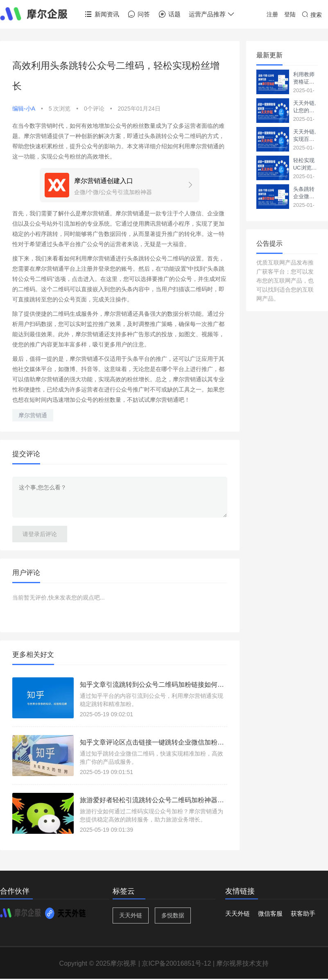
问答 (139, 14)
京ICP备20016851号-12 (176, 963)
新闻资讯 (102, 14)
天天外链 (131, 915)
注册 (272, 14)
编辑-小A (24, 109)
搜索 (312, 15)
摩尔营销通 (33, 415)
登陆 (290, 14)
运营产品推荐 (212, 14)
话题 (169, 14)
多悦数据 (173, 915)
